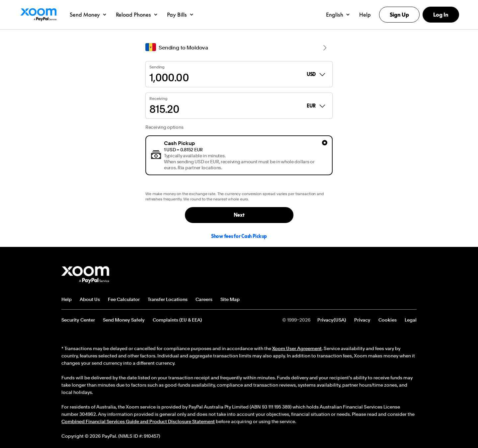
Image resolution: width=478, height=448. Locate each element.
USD (317, 74)
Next (239, 215)
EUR (316, 106)
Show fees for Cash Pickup (239, 236)
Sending (157, 67)
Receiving (159, 99)
